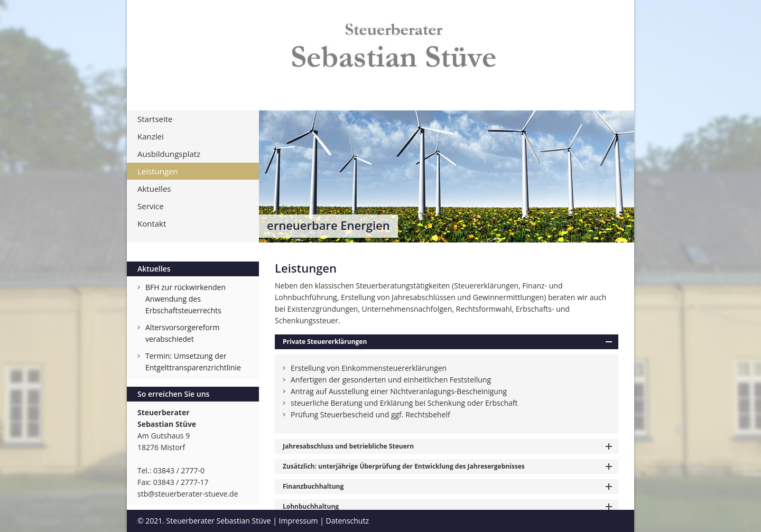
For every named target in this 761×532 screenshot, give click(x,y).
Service (151, 206)
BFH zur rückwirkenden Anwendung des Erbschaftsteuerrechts (185, 299)
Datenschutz (347, 521)
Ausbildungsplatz (169, 154)
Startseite (155, 119)
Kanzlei (151, 136)
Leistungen (158, 171)
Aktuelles (154, 189)
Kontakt (152, 223)
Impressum (299, 521)
